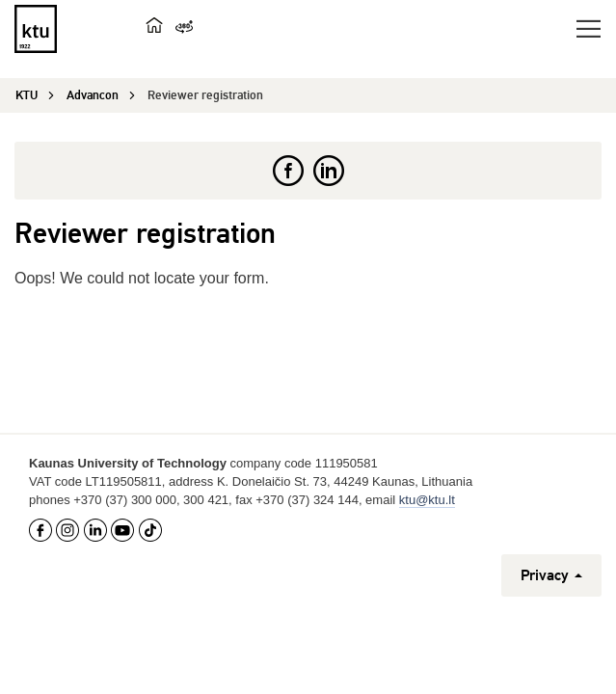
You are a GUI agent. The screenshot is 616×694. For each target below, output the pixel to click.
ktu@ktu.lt (427, 500)
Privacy (551, 575)
